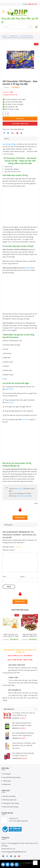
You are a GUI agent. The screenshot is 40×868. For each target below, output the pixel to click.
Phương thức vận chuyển (11, 803)
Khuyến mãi (7, 784)
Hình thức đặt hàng (9, 796)
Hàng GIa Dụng (14, 36)
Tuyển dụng (7, 781)
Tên (4, 577)
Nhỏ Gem (24, 865)
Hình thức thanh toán (10, 800)
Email (23, 577)
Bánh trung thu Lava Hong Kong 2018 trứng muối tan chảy (11, 635)
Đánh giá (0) (9, 525)
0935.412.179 (19, 489)
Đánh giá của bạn (8, 547)
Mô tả (7, 139)
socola (24, 419)
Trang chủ (4, 36)
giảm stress (10, 389)
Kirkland (28, 268)
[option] (20, 60)
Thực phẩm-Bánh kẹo (27, 36)
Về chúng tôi (7, 774)
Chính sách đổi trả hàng (10, 807)
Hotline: (30, 4)
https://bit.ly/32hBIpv (25, 496)
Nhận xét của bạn (9, 550)
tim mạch (11, 402)
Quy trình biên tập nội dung (12, 777)
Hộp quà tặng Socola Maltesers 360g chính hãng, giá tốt (30, 635)
